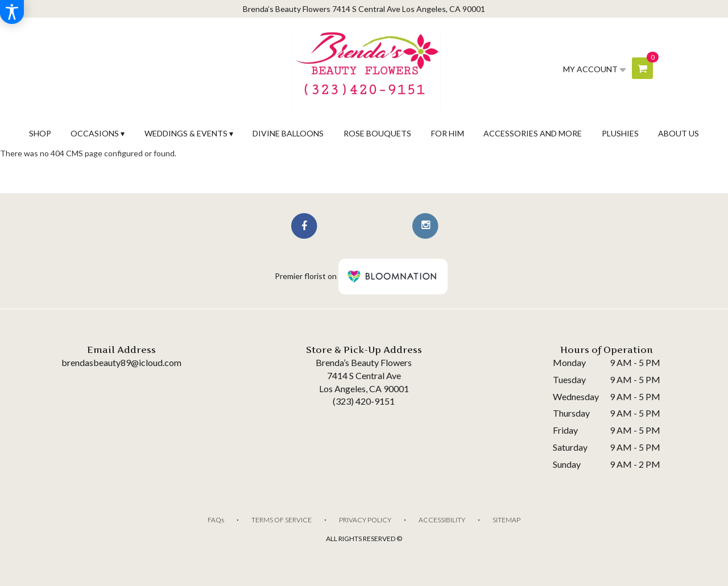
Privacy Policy (365, 520)
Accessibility (442, 520)
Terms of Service (282, 520)
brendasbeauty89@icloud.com (121, 362)
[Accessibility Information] (12, 12)
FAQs (216, 520)
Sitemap (506, 520)
